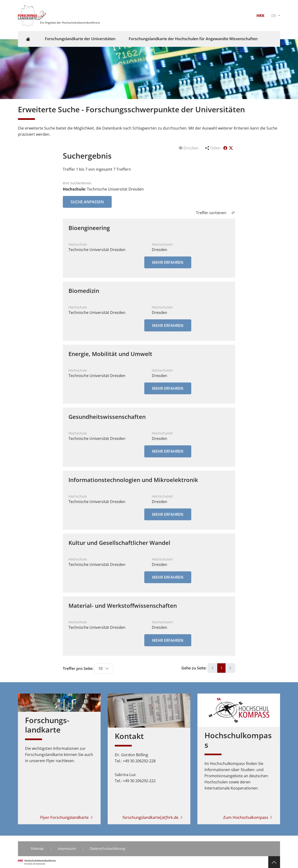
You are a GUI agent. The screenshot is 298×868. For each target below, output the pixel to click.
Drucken (189, 148)
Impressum (67, 848)
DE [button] (274, 16)
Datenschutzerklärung (108, 848)
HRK (260, 16)
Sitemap (37, 848)
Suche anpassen (87, 202)
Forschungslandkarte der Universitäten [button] (80, 39)
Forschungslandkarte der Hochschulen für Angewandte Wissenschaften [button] (193, 39)
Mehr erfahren (168, 262)
